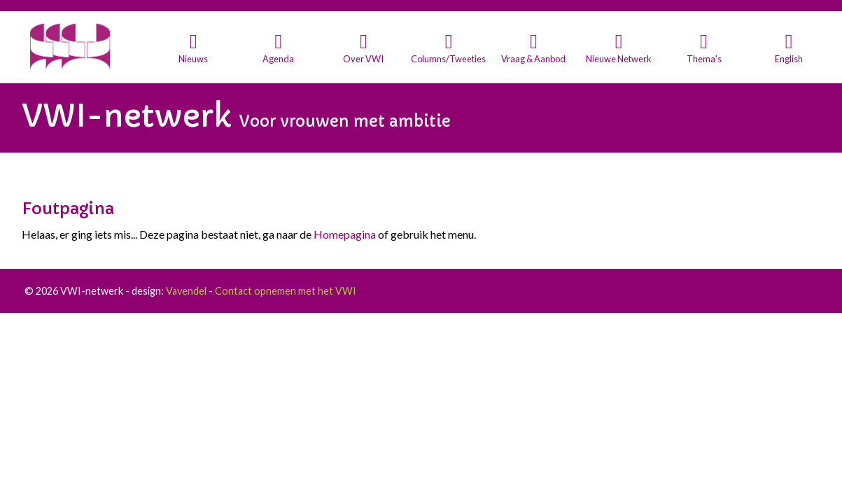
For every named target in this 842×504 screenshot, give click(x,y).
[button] (194, 49)
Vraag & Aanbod (533, 59)
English (789, 59)
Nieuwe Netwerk (619, 59)
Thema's (704, 59)
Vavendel (186, 291)
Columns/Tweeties (448, 59)
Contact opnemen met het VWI (286, 291)
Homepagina (345, 234)
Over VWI (363, 59)
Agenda (278, 59)
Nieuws (193, 59)
